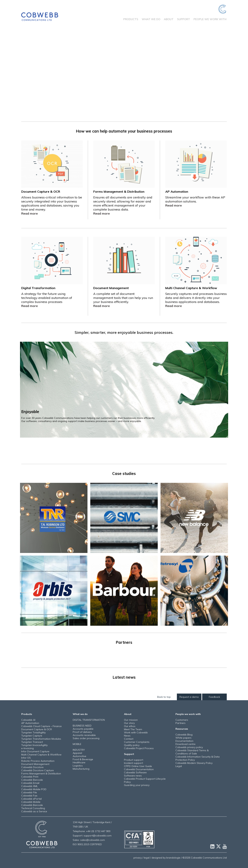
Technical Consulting (33, 808)
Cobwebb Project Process (139, 748)
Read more (30, 213)
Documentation (184, 741)
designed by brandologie (166, 858)
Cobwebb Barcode (32, 780)
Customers (182, 720)
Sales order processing (86, 738)
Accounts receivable (84, 735)
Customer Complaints (137, 742)
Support (184, 19)
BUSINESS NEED (82, 726)
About (169, 19)
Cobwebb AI (28, 720)
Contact (129, 739)
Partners (124, 642)
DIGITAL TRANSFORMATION (89, 720)
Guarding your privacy (137, 785)
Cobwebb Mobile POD (34, 789)
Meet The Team (133, 729)
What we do (151, 19)
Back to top (164, 697)
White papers (183, 738)
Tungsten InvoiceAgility (34, 745)
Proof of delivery (82, 732)
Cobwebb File (29, 792)
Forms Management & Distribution (41, 774)
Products (131, 19)
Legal (179, 766)
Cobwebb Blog (184, 735)
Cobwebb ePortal (31, 799)
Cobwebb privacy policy (189, 747)
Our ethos (130, 726)
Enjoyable (30, 412)
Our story (129, 723)
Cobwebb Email (30, 783)
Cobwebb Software (135, 772)
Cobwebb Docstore (32, 767)
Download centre (185, 744)
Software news (133, 776)
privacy (138, 858)
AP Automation (30, 723)
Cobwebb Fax (29, 796)
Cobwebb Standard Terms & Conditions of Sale (192, 752)
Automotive (79, 756)
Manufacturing (81, 769)
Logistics (78, 766)
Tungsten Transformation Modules (41, 739)
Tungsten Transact (32, 742)
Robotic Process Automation (38, 761)
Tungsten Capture (32, 736)
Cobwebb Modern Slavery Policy (194, 763)
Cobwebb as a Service (34, 811)
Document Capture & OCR (37, 729)
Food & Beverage (83, 759)
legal (147, 858)
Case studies (124, 473)
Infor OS (26, 758)
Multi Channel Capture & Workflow (41, 755)
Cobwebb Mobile (31, 802)
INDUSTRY (79, 750)
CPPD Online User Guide (138, 766)
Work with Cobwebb (136, 732)
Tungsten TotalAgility (33, 732)
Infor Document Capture (35, 751)
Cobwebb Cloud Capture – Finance (41, 726)
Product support (134, 760)
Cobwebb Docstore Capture (37, 770)
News (127, 736)
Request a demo (189, 697)
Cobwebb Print (30, 777)
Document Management (35, 764)
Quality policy (132, 745)
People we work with (210, 19)
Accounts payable (83, 729)
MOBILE (77, 744)
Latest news (124, 677)
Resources (182, 729)
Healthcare (79, 762)
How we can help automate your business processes (124, 131)
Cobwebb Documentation (139, 769)
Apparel (77, 753)
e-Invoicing (27, 748)
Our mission (131, 720)
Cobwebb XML (30, 786)
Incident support (133, 763)
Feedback (214, 697)
